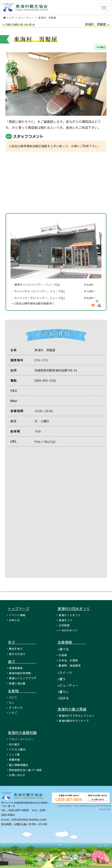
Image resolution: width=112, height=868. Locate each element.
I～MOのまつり (68, 630)
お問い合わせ (17, 775)
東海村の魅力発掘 (72, 709)
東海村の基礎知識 (22, 733)
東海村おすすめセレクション (77, 716)
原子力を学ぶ (17, 654)
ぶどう (13, 697)
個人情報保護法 (19, 765)
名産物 (22, 691)
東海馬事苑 (16, 668)
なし (12, 702)
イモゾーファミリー (21, 739)
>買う (62, 679)
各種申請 (14, 760)
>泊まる (63, 698)
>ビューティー (68, 685)
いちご (13, 713)
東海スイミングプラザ (23, 678)
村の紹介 (14, 744)
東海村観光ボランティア (74, 721)
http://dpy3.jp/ (45, 441)
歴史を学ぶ (16, 649)
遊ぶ (22, 661)
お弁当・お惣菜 (68, 660)
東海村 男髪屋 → (97, 24)
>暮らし (63, 692)
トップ (10, 18)
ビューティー (26, 18)
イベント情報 (17, 615)
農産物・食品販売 (70, 665)
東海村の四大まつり (74, 609)
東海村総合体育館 (20, 673)
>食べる (63, 649)
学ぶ (22, 642)
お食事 (63, 655)
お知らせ (14, 620)
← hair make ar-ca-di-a (18, 24)
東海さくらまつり (70, 615)
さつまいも (16, 707)
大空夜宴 (64, 625)
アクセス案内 (17, 749)
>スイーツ (65, 673)
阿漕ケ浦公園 (17, 683)
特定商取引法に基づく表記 (25, 770)
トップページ (19, 609)
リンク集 (14, 754)
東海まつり (66, 620)
